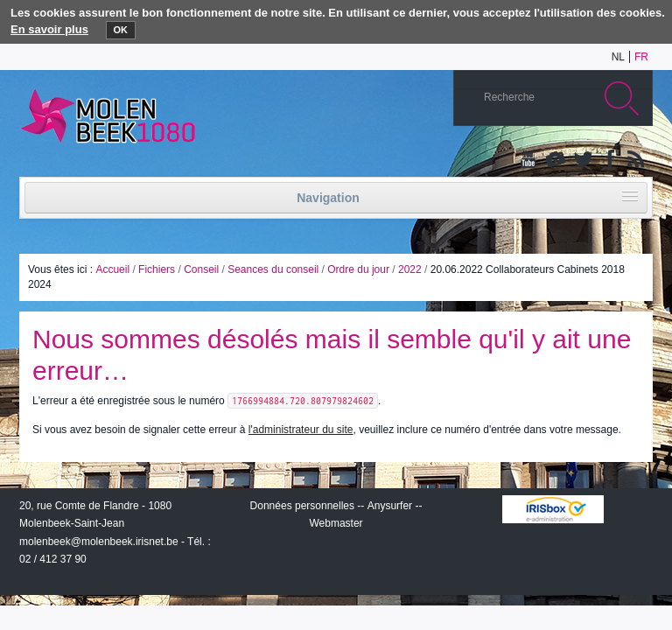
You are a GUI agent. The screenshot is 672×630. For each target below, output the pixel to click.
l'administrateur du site (301, 430)
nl (618, 57)
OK (121, 30)
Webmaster (336, 523)
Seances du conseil (273, 269)
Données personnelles (302, 506)
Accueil (112, 269)
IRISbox (553, 509)
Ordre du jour (358, 269)
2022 (410, 269)
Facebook (608, 160)
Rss (634, 160)
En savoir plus (49, 29)
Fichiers (157, 269)
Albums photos (556, 160)
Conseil (201, 269)
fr (641, 57)
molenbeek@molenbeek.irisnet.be (99, 542)
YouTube (529, 160)
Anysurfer (390, 506)
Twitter (582, 160)
